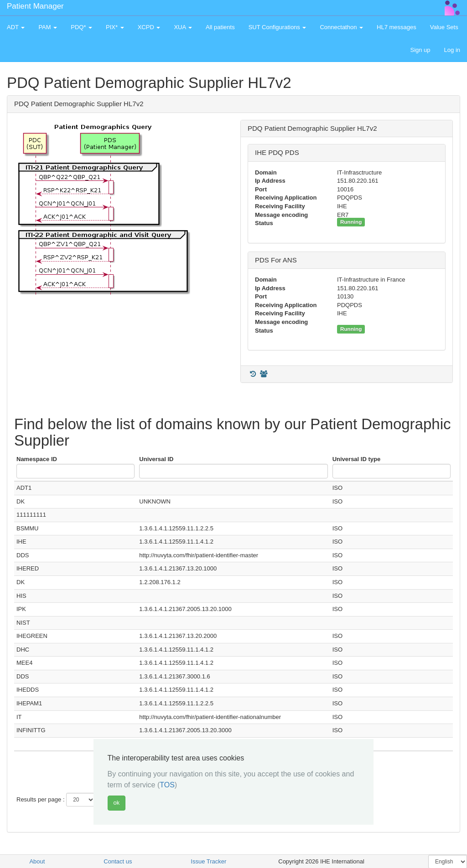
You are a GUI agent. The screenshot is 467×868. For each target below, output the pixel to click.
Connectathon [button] (341, 27)
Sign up (420, 50)
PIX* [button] (115, 27)
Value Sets (444, 27)
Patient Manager (35, 6)
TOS (167, 785)
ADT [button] (16, 27)
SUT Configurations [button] (278, 27)
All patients (220, 27)
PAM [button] (48, 27)
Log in (452, 50)
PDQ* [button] (81, 27)
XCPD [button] (149, 27)
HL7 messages (397, 27)
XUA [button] (183, 27)
